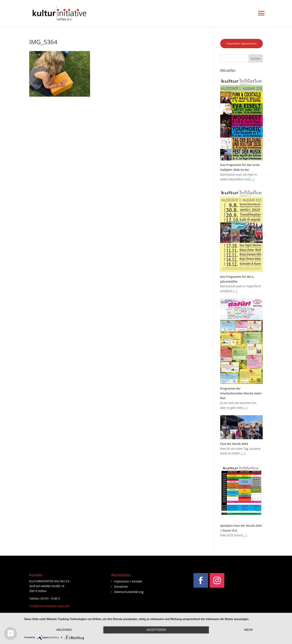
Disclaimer (121, 587)
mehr (248, 630)
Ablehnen (64, 630)
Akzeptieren (156, 630)
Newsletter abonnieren (242, 43)
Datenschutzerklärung (129, 592)
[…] (252, 179)
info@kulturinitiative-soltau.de (49, 606)
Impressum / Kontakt (128, 581)
